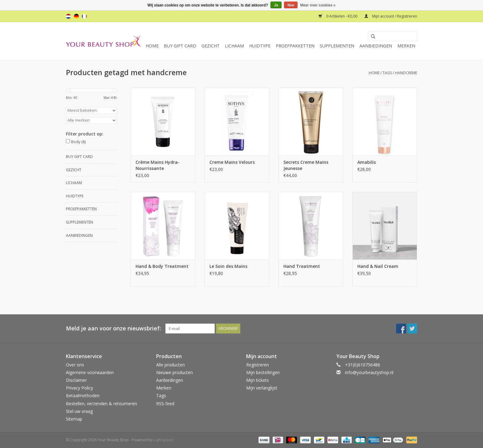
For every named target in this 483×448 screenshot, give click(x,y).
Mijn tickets (258, 380)
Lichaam (234, 46)
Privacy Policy (79, 388)
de (76, 16)
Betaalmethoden (83, 396)
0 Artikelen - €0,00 (338, 16)
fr (84, 16)
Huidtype (260, 46)
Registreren (258, 365)
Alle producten (170, 365)
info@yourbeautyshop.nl (369, 372)
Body (78, 142)
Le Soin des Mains (228, 266)
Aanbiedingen (376, 46)
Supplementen (337, 46)
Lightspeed (163, 440)
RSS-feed (165, 404)
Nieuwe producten (175, 372)
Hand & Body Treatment (162, 266)
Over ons (75, 365)
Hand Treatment (302, 266)
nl (68, 16)
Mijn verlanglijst (262, 388)
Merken (406, 46)
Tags (387, 73)
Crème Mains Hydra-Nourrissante (158, 165)
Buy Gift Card (180, 46)
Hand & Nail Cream (378, 266)
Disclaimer (76, 380)
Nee (291, 5)
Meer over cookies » (318, 5)
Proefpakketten (295, 46)
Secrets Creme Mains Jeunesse (306, 165)
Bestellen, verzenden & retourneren (101, 404)
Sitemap (74, 419)
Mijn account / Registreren (391, 16)
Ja (276, 5)
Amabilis (367, 162)
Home (152, 46)
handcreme (406, 73)
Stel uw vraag (79, 411)
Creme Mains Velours (232, 162)
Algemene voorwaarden (90, 372)
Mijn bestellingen (263, 372)
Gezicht (211, 46)
